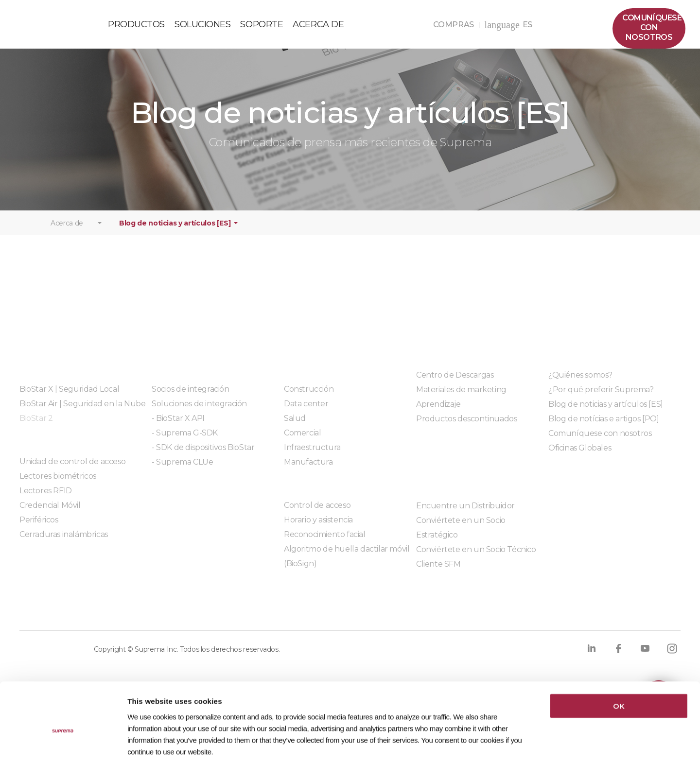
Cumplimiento (269, 618)
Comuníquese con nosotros (600, 442)
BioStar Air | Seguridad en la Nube (82, 412)
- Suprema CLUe (182, 470)
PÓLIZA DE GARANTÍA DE (54, 28)
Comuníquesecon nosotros (652, 27)
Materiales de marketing (461, 398)
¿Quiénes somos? (580, 383)
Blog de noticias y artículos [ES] (175, 232)
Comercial (302, 441)
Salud (295, 426)
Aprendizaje (438, 412)
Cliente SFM (438, 572)
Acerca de (67, 232)
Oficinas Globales (580, 456)
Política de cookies (178, 618)
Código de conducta (363, 618)
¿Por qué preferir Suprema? (601, 398)
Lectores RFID (46, 499)
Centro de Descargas (455, 383)
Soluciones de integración (199, 412)
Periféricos (39, 528)
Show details (499, 744)
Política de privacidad (68, 618)
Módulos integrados (189, 497)
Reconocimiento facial (325, 543)
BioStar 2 (36, 426)
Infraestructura (312, 456)
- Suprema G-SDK (185, 441)
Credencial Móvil (50, 513)
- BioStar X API (178, 426)
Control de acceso (317, 513)
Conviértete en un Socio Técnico (476, 558)
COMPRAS (456, 25)
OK (619, 659)
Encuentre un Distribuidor (465, 514)
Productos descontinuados (466, 427)
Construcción (309, 397)
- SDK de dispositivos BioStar (203, 456)
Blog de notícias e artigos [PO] (604, 427)
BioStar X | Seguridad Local (69, 397)
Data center (306, 412)
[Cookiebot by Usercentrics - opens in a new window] (63, 744)
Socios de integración (191, 397)
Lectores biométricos (58, 484)
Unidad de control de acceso (72, 470)
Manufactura (308, 470)
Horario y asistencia (318, 528)
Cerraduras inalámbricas (64, 543)
